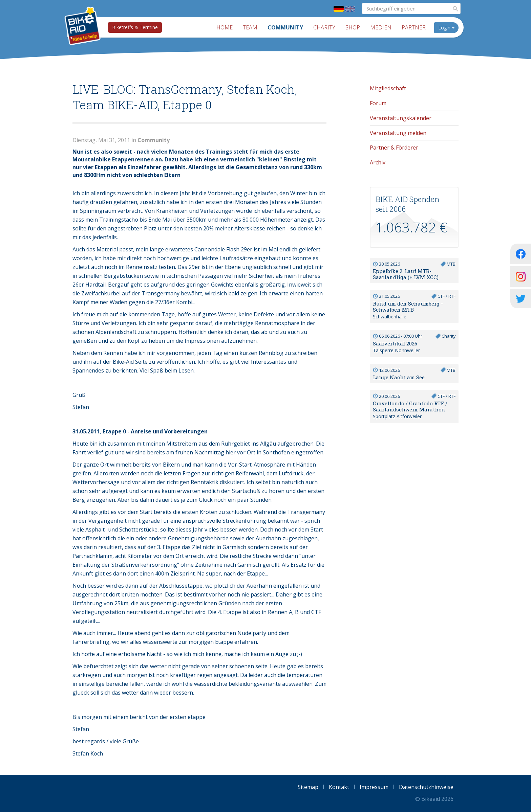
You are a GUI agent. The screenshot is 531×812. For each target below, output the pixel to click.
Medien (381, 27)
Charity (324, 27)
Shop (353, 27)
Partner (414, 27)
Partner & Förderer (394, 148)
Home (225, 27)
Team (250, 27)
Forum (378, 103)
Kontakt (339, 787)
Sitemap (308, 787)
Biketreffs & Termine (135, 27)
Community (285, 27)
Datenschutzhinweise (426, 787)
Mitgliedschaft (388, 88)
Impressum (374, 787)
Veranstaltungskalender (401, 118)
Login (446, 28)
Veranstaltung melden (398, 133)
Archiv (378, 162)
